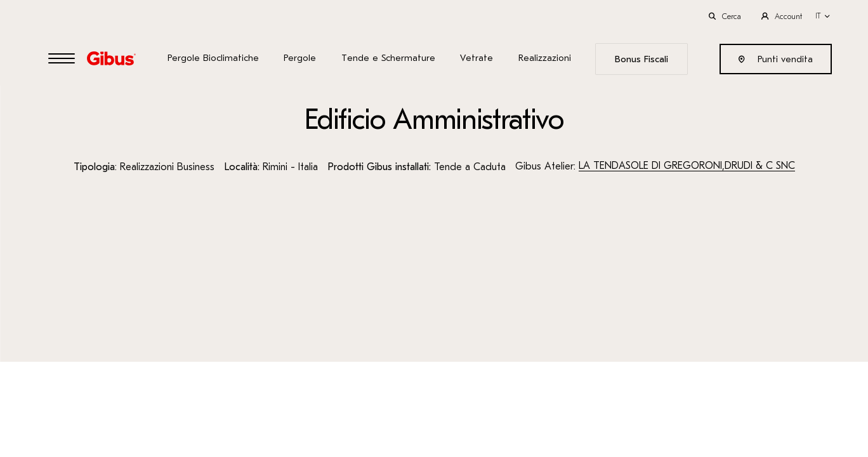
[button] (823, 16)
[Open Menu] (62, 59)
